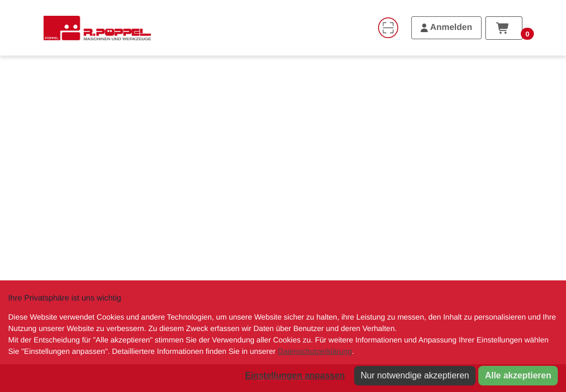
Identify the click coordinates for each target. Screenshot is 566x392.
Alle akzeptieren (518, 375)
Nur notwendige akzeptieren (415, 375)
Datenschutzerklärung (315, 351)
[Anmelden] (446, 28)
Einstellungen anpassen (295, 375)
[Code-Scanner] (388, 28)
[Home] (97, 28)
